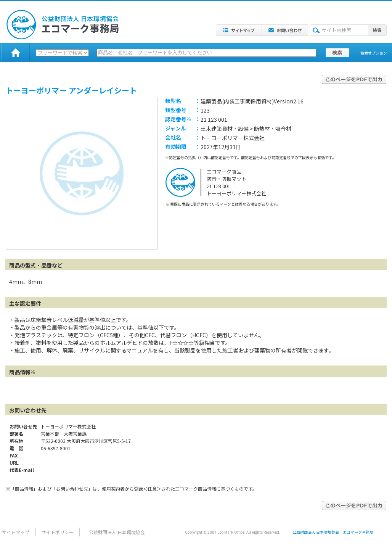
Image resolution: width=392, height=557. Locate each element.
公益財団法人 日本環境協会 (117, 532)
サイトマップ (16, 532)
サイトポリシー (58, 532)
